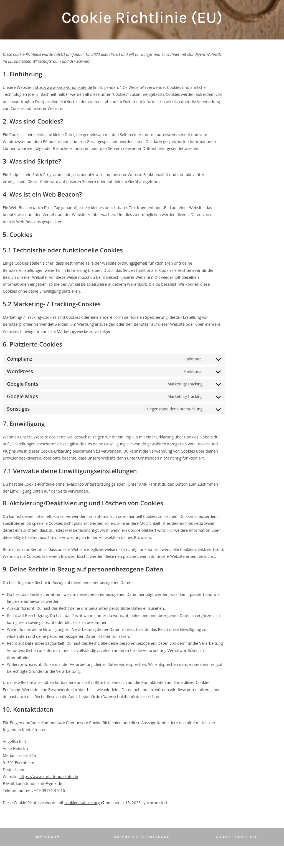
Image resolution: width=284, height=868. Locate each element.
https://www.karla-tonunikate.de (63, 87)
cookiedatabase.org (82, 803)
